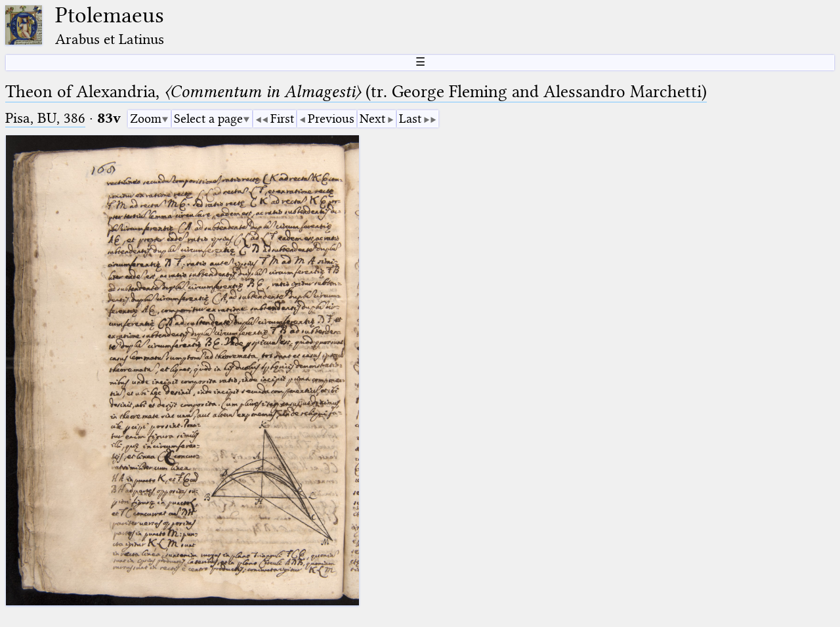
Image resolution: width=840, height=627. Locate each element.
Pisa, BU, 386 (45, 118)
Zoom (146, 119)
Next (372, 119)
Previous (331, 119)
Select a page (208, 119)
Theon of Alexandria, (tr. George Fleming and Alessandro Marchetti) (356, 92)
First (282, 119)
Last (410, 119)
